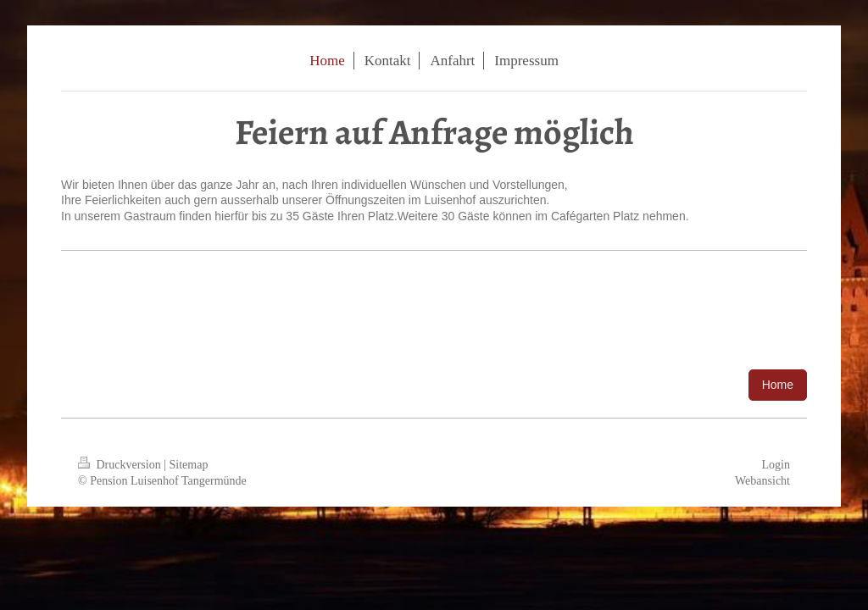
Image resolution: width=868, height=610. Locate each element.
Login (776, 465)
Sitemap (189, 465)
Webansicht (762, 481)
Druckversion (121, 465)
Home (778, 385)
